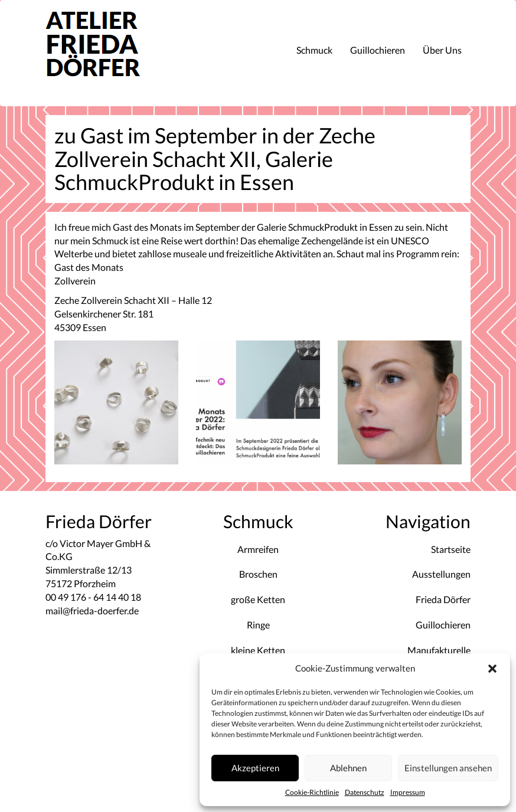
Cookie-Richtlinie (312, 792)
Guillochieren (378, 50)
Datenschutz (365, 792)
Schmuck (314, 50)
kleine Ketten (258, 650)
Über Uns (442, 50)
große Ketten (258, 599)
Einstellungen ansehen (448, 768)
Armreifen (258, 549)
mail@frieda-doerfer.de (92, 610)
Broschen (258, 574)
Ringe (258, 625)
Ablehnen (348, 768)
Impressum (408, 792)
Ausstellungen (441, 574)
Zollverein (75, 281)
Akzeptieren (255, 768)
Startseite (451, 549)
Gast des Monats (90, 267)
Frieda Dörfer (443, 599)
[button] (492, 669)
